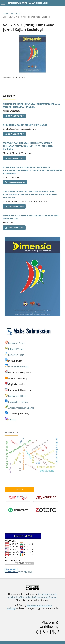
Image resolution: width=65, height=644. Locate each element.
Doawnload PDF (16, 182)
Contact (12, 420)
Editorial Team (16, 349)
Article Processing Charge (21, 408)
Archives (16, 14)
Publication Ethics (17, 396)
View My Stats (25, 572)
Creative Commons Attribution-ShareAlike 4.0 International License (33, 596)
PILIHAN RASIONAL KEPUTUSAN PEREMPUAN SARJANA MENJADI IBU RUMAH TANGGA (31, 105)
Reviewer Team (16, 355)
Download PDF (15, 116)
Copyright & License (18, 402)
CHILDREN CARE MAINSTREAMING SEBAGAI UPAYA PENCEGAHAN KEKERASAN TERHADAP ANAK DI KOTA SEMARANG (30, 194)
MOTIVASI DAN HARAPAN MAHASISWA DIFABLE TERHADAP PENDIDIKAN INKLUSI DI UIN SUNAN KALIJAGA (28, 146)
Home (6, 14)
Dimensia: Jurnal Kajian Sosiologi (28, 3)
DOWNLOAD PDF (15, 158)
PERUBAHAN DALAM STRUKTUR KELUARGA (25, 125)
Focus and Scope (16, 343)
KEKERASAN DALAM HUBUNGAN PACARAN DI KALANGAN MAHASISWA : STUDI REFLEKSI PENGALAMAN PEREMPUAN (32, 170)
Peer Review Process (18, 367)
